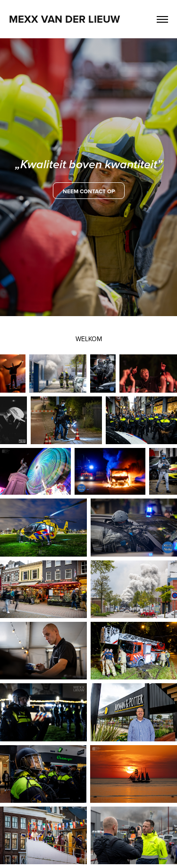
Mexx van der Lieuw (64, 19)
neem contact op (89, 191)
